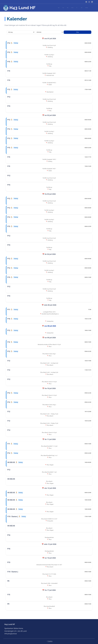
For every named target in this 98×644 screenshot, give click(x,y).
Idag (77, 32)
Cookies (50, 641)
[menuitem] (70, 8)
